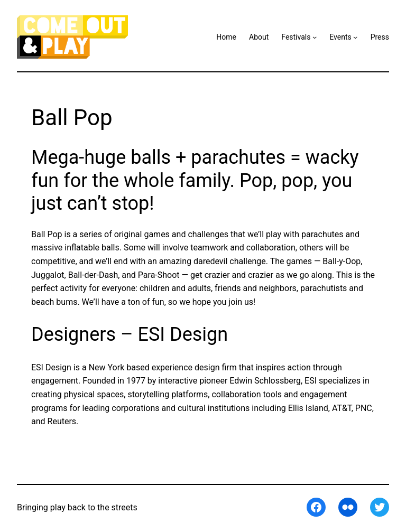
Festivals (296, 37)
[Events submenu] (355, 37)
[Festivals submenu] (315, 37)
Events (340, 37)
